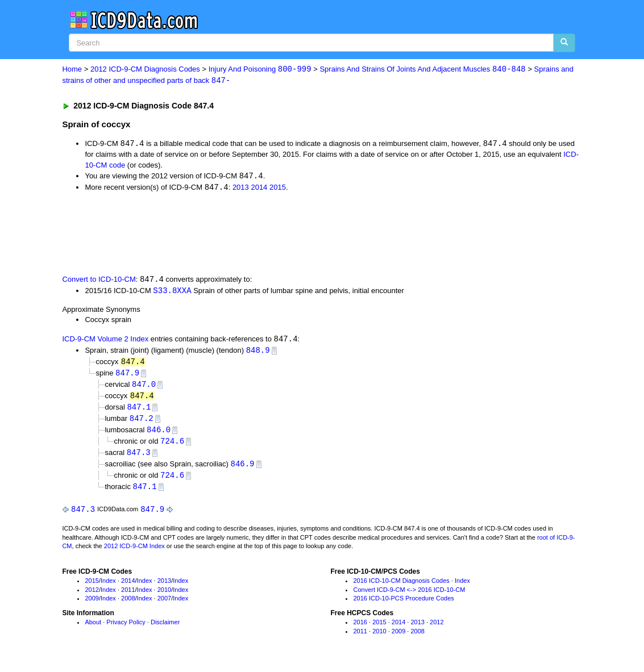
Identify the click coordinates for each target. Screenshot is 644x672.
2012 (92, 596)
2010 (164, 596)
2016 (360, 629)
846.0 (159, 434)
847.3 (139, 458)
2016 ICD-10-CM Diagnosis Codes (401, 587)
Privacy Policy (126, 629)
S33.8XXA (172, 292)
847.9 (127, 376)
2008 (128, 606)
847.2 (142, 423)
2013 (241, 189)
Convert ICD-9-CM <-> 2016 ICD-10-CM (409, 596)
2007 (164, 606)
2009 (92, 606)
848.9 (258, 352)
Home (72, 70)
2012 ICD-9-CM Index (134, 553)
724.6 (172, 446)
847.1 (139, 411)
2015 (278, 189)
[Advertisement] (265, 234)
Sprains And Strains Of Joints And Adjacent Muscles (422, 70)
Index (108, 587)
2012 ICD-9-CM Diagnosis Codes (145, 70)
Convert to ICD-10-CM (99, 281)
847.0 (144, 388)
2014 (259, 189)
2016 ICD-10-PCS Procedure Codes (403, 606)
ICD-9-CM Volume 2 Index (105, 342)
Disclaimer (165, 629)
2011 (128, 596)
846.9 (243, 469)
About (93, 629)
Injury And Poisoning (260, 70)
